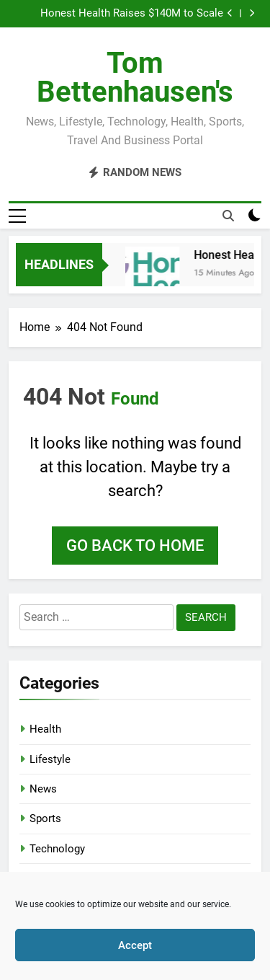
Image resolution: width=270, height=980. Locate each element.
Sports (45, 818)
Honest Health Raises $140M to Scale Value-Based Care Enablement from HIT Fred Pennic (128, 14)
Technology (57, 849)
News (43, 789)
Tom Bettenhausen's (135, 78)
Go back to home (135, 546)
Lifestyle (50, 759)
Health (45, 729)
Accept (135, 945)
